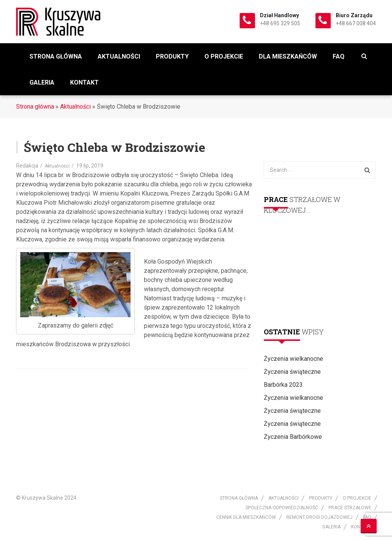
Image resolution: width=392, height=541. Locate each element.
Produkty (172, 56)
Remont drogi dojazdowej (319, 517)
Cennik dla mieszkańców (246, 517)
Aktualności (119, 56)
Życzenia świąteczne (292, 372)
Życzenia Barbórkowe (293, 437)
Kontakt (84, 82)
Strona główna (56, 56)
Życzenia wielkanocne (293, 359)
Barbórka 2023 (283, 385)
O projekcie (224, 56)
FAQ (339, 56)
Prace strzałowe (350, 508)
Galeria (42, 82)
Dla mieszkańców (288, 56)
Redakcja (27, 166)
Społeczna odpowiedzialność (282, 508)
